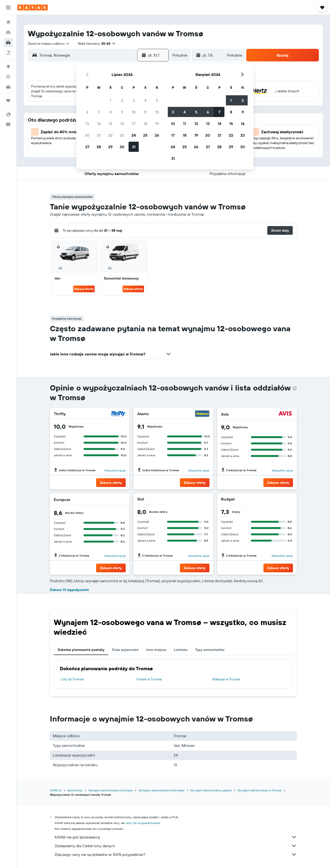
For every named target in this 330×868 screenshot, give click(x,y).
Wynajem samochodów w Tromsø (259, 790)
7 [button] (99, 112)
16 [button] (122, 124)
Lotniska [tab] (181, 650)
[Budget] (285, 499)
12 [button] (157, 112)
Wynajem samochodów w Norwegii (161, 790)
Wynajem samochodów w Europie (111, 790)
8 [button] (111, 112)
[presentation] (295, 388)
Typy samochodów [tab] (210, 650)
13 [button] (87, 124)
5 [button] (157, 100)
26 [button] (157, 135)
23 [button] (122, 135)
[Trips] (8, 101)
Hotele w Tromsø (149, 679)
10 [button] (134, 112)
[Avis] (286, 414)
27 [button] (87, 147)
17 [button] (134, 124)
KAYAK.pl (56, 790)
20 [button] (87, 135)
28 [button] (99, 147)
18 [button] (145, 124)
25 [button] (145, 135)
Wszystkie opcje (115, 470)
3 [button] (134, 100)
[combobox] (49, 44)
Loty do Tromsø (72, 679)
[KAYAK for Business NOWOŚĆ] (8, 87)
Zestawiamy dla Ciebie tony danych (176, 846)
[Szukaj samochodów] (8, 43)
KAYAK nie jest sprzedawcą (176, 837)
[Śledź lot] (8, 77)
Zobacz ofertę (84, 289)
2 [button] (122, 100)
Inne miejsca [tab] (156, 650)
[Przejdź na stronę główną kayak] (33, 7)
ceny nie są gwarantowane (143, 823)
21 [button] (99, 135)
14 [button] (99, 124)
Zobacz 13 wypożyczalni (69, 590)
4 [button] (145, 100)
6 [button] (87, 112)
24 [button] (134, 135)
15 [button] (111, 124)
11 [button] (145, 112)
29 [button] (110, 147)
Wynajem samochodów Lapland (211, 790)
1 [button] (110, 100)
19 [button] (157, 124)
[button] (8, 7)
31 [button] (134, 147)
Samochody (75, 790)
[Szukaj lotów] (8, 22)
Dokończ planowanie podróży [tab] (81, 650)
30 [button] (122, 147)
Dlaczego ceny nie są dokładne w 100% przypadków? (176, 854)
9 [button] (122, 112)
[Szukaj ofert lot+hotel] (8, 53)
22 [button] (110, 135)
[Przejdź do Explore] (8, 66)
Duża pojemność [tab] (125, 650)
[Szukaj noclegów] (8, 32)
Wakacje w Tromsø (226, 679)
